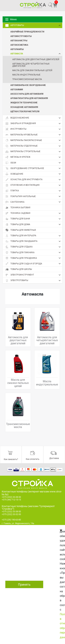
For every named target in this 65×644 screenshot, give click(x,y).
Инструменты (34, 129)
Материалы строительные (34, 152)
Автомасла (36, 54)
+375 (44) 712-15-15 (11, 500)
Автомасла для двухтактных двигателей (36, 59)
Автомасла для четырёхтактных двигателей (31, 65)
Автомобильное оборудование (28, 85)
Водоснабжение (34, 118)
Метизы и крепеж (34, 157)
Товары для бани (34, 219)
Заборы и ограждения (34, 124)
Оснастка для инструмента (34, 180)
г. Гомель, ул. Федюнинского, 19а (18, 523)
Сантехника (34, 202)
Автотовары (34, 25)
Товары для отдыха (34, 247)
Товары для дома (34, 224)
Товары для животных (21, 230)
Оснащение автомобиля (24, 107)
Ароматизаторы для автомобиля (29, 98)
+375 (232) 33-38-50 (11, 497)
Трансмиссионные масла (27, 79)
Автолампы (17, 49)
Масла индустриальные (26, 75)
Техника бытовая (18, 208)
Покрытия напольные (34, 196)
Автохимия (17, 89)
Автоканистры (19, 40)
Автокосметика (19, 45)
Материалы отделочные (34, 146)
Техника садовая (34, 213)
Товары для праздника (34, 258)
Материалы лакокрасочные (34, 140)
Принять (24, 584)
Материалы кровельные (34, 135)
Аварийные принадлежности (27, 32)
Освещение (34, 174)
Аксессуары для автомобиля (27, 94)
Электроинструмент (34, 275)
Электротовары (34, 281)
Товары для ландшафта (34, 241)
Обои (34, 163)
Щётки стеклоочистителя (25, 111)
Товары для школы (19, 269)
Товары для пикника (34, 252)
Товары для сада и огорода (34, 264)
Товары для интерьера (34, 236)
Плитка (34, 191)
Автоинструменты (21, 36)
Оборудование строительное (34, 168)
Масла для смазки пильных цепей (32, 70)
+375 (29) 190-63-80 (11, 520)
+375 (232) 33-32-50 (11, 514)
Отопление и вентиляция (34, 185)
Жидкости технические (24, 102)
